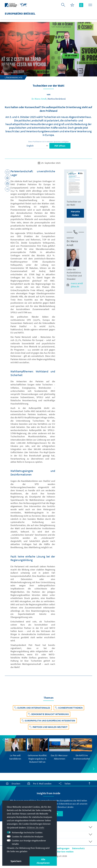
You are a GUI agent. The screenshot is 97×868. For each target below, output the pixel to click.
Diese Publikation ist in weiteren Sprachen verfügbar (48, 142)
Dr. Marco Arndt (39, 99)
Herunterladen (75, 213)
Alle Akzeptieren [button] (43, 861)
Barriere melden (65, 852)
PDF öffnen (60, 146)
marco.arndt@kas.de (75, 285)
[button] (3, 740)
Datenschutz (78, 848)
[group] (15, 749)
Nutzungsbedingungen (58, 848)
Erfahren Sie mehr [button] (35, 827)
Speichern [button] (16, 861)
